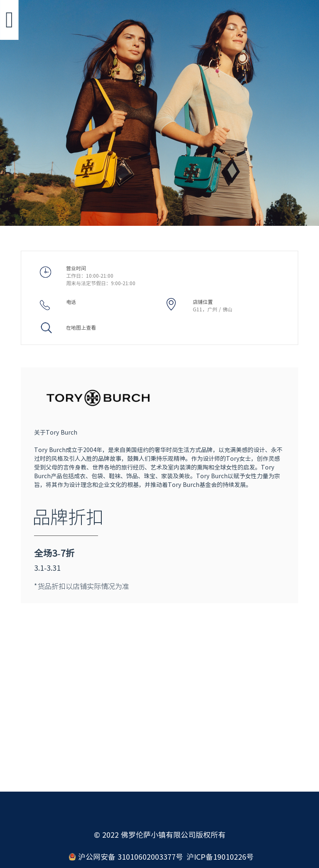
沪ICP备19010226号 (220, 857)
